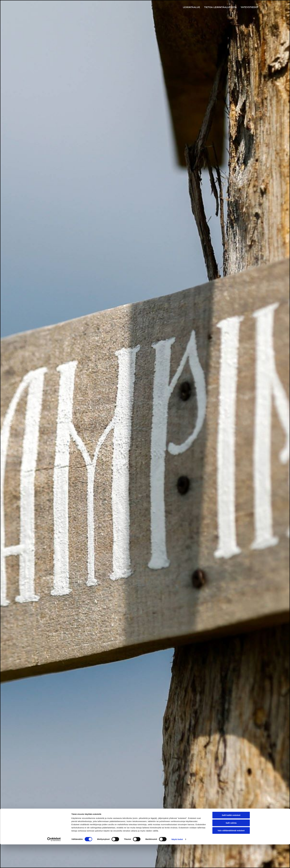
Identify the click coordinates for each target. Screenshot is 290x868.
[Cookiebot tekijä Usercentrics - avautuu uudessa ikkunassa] (54, 863)
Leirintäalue (193, 7)
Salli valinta (231, 846)
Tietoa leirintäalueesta (221, 7)
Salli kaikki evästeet (231, 839)
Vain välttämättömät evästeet (231, 854)
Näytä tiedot (177, 863)
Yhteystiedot (250, 7)
